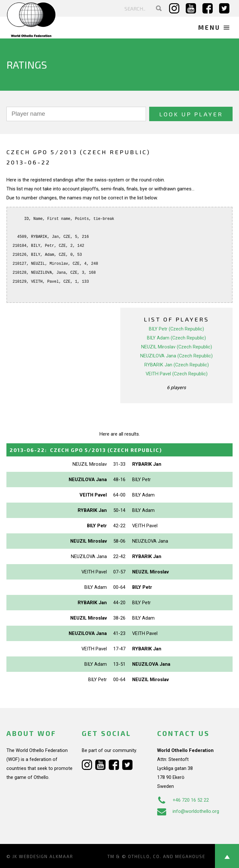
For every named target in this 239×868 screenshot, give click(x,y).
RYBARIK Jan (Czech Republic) (177, 365)
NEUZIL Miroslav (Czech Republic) (177, 347)
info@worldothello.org (188, 811)
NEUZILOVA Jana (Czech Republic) (176, 356)
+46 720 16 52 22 (183, 800)
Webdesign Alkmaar (46, 856)
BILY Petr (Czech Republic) (176, 329)
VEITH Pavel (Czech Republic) (177, 374)
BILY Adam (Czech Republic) (176, 338)
